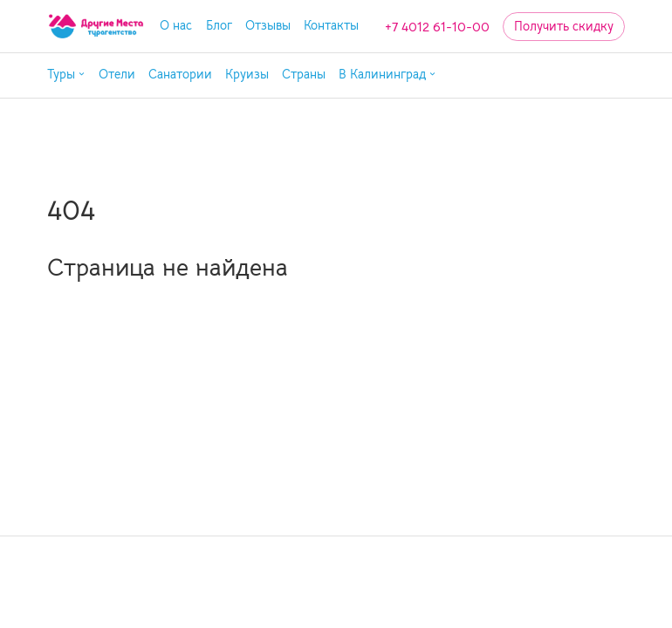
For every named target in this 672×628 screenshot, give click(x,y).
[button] (66, 75)
